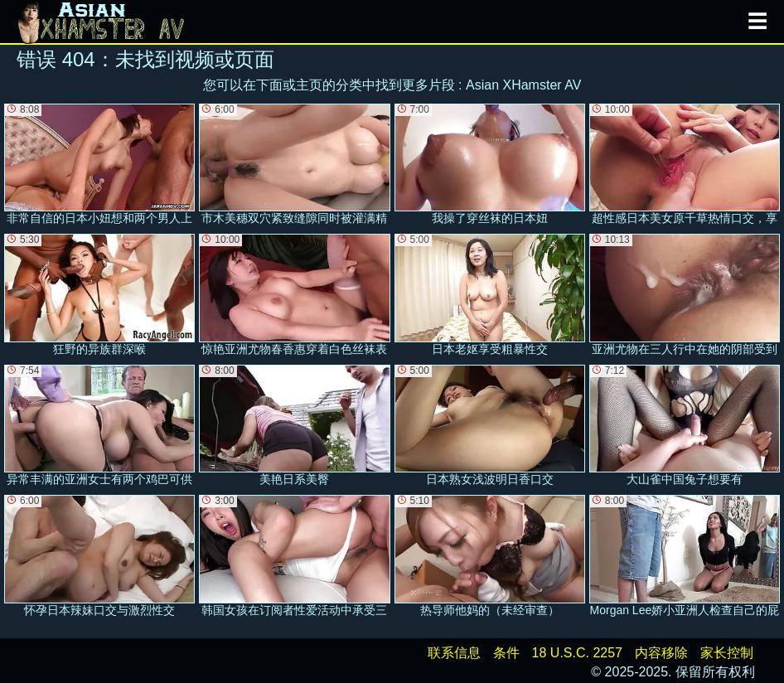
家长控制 (727, 653)
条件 (506, 653)
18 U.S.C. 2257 (577, 653)
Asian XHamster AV (523, 85)
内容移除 (661, 653)
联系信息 (454, 653)
